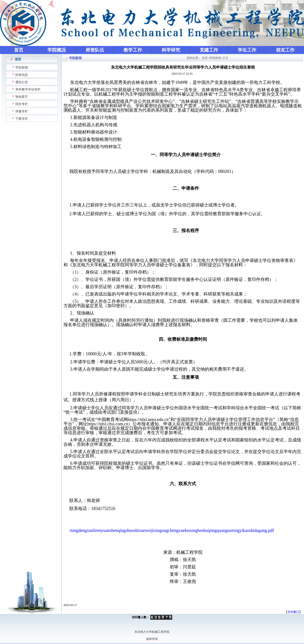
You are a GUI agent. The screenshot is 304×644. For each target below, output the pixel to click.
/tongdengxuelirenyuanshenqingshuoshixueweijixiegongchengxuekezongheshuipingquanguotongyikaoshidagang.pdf (172, 530)
